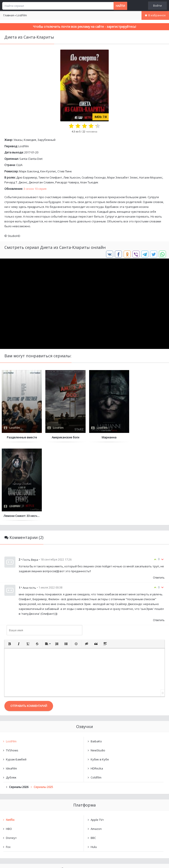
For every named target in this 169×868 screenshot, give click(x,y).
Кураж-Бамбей (16, 681)
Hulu (94, 768)
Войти (157, 6)
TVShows (12, 672)
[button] (9, 565)
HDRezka (97, 690)
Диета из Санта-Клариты (28, 803)
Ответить (159, 499)
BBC (93, 759)
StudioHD (14, 236)
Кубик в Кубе (100, 681)
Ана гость (29, 509)
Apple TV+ (97, 741)
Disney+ (11, 759)
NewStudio (98, 672)
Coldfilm (96, 699)
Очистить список (85, 815)
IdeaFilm (11, 690)
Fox (8, 768)
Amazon (96, 750)
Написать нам (16, 860)
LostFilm (24, 146)
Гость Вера (30, 481)
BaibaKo (96, 663)
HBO (9, 750)
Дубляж (11, 699)
